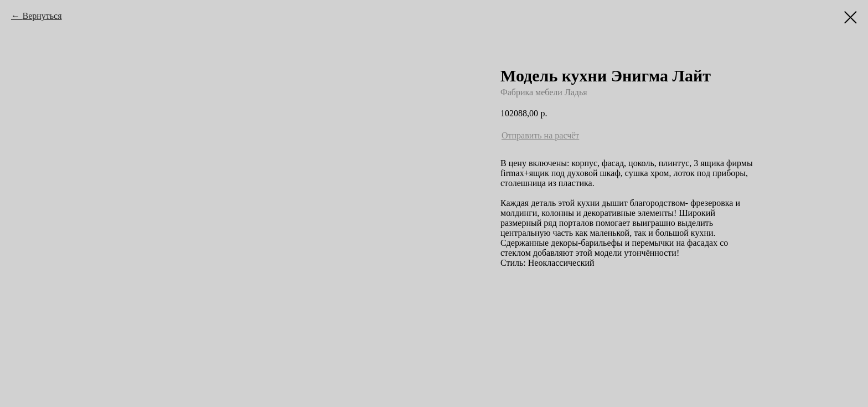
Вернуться (42, 16)
